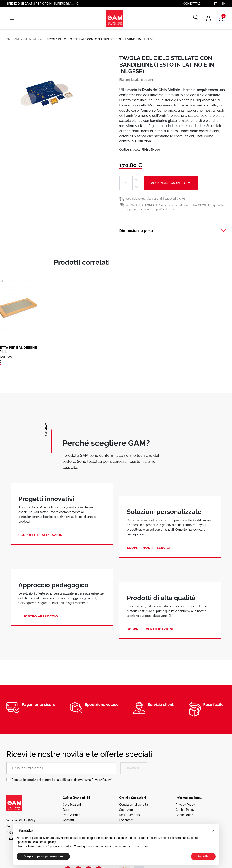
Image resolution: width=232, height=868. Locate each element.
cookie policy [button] (47, 842)
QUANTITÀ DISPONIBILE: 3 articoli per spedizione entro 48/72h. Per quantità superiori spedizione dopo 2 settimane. (175, 207)
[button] (213, 831)
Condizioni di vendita (134, 805)
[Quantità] (126, 183)
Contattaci (192, 4)
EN (224, 4)
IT (216, 4)
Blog (66, 810)
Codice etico (184, 815)
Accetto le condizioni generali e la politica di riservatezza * (62, 780)
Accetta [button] (203, 856)
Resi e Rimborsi (130, 815)
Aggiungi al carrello (171, 183)
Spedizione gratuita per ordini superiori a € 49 (156, 199)
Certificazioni (72, 805)
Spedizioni (126, 810)
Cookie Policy (185, 810)
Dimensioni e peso (136, 231)
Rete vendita (72, 815)
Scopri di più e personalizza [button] (43, 856)
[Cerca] (192, 18)
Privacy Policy (101, 780)
